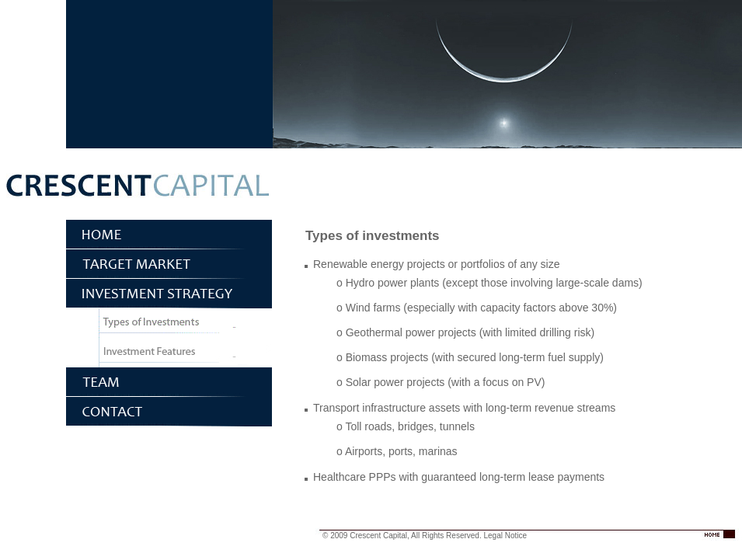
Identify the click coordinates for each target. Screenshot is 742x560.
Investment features (169, 353)
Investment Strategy (169, 294)
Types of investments (169, 323)
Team (169, 382)
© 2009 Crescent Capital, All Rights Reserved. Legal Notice (425, 536)
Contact (169, 412)
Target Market (169, 264)
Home (169, 235)
